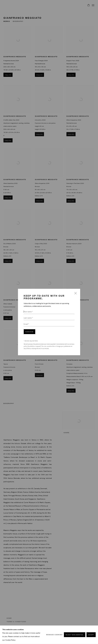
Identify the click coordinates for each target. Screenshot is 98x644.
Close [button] (75, 294)
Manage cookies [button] (54, 635)
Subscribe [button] (29, 332)
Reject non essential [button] (75, 635)
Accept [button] (91, 635)
